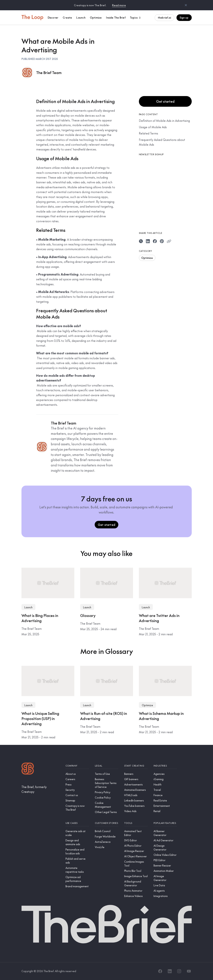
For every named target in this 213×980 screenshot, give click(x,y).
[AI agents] (165, 891)
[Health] (165, 784)
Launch (28, 608)
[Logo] (28, 769)
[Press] (77, 784)
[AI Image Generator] (165, 878)
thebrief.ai (164, 17)
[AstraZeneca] (107, 842)
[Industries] (165, 766)
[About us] (77, 774)
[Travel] (165, 790)
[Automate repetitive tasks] (77, 870)
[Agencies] (165, 774)
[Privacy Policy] (107, 792)
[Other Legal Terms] (107, 812)
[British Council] (107, 831)
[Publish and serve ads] (77, 861)
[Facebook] (160, 971)
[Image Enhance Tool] (136, 876)
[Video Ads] (136, 811)
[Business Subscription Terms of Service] (107, 783)
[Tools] (136, 823)
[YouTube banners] (136, 806)
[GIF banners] (136, 779)
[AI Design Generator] (165, 848)
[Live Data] (165, 885)
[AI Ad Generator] (165, 840)
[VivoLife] (107, 847)
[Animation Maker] (165, 871)
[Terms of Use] (107, 774)
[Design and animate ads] (77, 842)
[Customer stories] (107, 823)
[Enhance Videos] (136, 896)
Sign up (184, 17)
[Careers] (77, 779)
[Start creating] (136, 766)
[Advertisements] (136, 784)
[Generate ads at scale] (77, 833)
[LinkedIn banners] (136, 800)
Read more (119, 5)
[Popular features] (165, 823)
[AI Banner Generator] (165, 833)
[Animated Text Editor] (136, 833)
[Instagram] (179, 971)
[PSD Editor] (165, 860)
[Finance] (165, 795)
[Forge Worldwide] (107, 836)
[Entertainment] (165, 806)
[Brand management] (77, 886)
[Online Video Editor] (165, 855)
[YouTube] (189, 971)
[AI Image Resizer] (136, 851)
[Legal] (107, 766)
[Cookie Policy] (107, 798)
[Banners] (136, 774)
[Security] (77, 790)
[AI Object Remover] (136, 856)
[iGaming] (165, 779)
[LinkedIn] (170, 971)
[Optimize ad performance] (77, 879)
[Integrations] (165, 896)
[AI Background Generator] (136, 883)
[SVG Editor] (136, 840)
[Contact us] (77, 795)
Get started (165, 101)
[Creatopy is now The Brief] (77, 808)
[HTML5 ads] (136, 795)
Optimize (147, 258)
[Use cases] (77, 823)
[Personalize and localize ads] (77, 851)
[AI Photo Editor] (136, 846)
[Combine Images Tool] (136, 864)
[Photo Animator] (136, 891)
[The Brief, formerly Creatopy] (41, 789)
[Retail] (165, 811)
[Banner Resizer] (165, 865)
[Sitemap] (77, 800)
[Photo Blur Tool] (136, 871)
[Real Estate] (165, 800)
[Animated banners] (136, 790)
